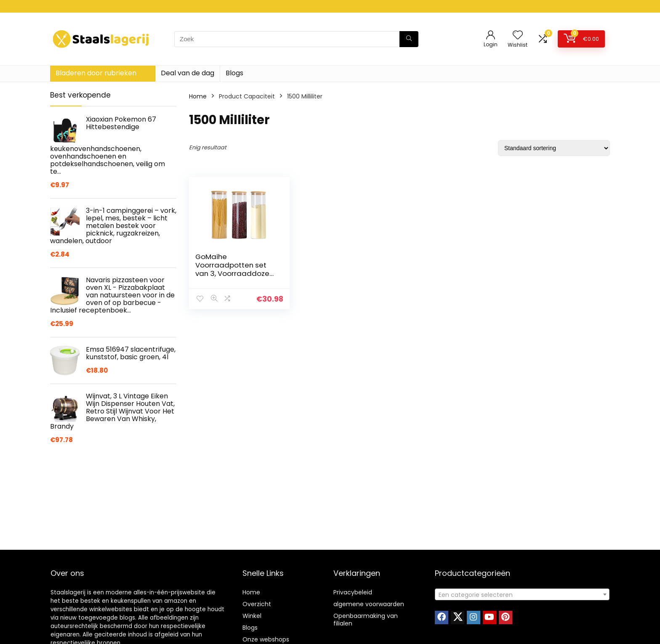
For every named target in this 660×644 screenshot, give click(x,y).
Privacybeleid (353, 592)
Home (198, 96)
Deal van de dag (188, 73)
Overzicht (257, 604)
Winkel (252, 616)
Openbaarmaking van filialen (366, 620)
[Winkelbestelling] (554, 148)
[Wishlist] (518, 36)
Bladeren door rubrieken (96, 73)
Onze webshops (266, 639)
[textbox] (522, 595)
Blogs (234, 73)
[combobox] (522, 594)
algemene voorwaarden (369, 604)
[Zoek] (409, 39)
